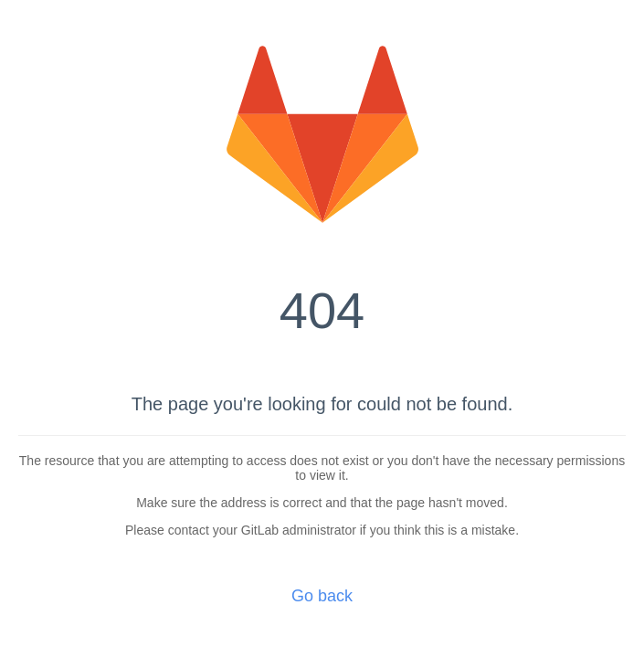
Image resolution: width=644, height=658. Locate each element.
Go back (322, 596)
